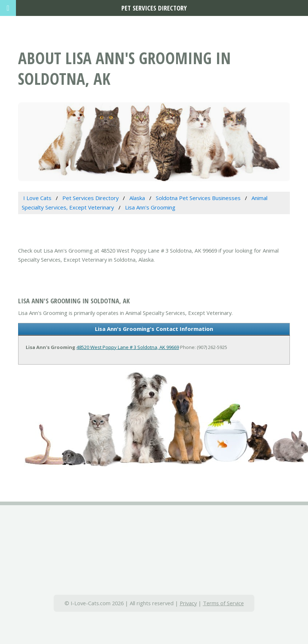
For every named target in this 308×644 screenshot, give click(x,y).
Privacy (188, 603)
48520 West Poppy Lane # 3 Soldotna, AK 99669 (128, 347)
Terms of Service (223, 603)
